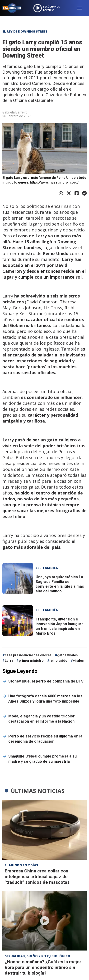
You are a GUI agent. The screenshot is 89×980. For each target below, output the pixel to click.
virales (78, 661)
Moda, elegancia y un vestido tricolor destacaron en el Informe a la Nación (42, 719)
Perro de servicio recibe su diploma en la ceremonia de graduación (45, 739)
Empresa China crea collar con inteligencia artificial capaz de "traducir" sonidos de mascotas (37, 877)
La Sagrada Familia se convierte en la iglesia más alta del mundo (60, 584)
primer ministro (31, 661)
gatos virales (68, 655)
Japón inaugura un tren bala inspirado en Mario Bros (60, 626)
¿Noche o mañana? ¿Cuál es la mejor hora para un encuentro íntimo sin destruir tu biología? (43, 967)
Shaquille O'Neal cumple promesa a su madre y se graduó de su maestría (42, 759)
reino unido (58, 661)
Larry (9, 661)
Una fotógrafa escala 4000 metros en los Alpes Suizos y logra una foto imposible (45, 699)
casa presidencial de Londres (28, 655)
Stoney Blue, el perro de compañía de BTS (46, 681)
